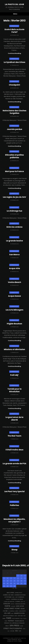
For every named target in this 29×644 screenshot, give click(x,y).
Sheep (15, 550)
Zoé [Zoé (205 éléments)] (20, 631)
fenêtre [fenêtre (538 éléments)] (8, 606)
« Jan (13, 588)
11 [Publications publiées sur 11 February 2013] (4, 581)
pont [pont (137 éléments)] (6, 621)
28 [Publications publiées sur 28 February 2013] (14, 586)
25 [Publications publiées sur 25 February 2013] (4, 586)
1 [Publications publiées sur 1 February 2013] (18, 576)
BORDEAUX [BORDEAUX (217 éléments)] (21, 597)
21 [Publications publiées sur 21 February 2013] (14, 583)
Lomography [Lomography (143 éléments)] (22, 611)
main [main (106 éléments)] (12, 614)
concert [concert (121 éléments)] (8, 599)
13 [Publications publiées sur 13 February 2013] (11, 581)
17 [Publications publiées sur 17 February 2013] (25, 581)
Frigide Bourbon (15, 324)
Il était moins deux (14, 450)
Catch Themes (18, 641)
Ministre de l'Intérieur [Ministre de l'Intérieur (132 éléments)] (8, 616)
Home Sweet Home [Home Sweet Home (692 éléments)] (12, 608)
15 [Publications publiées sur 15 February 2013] (18, 581)
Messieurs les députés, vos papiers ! (14, 520)
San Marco (14, 255)
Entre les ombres (15, 227)
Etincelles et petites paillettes (15, 156)
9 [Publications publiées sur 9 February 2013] (21, 578)
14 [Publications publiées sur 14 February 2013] (14, 581)
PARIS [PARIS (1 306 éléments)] (9, 618)
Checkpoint (14, 85)
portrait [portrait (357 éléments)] (11, 621)
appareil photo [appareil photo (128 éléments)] (19, 593)
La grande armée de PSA (14, 464)
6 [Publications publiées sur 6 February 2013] (11, 578)
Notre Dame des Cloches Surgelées (15, 112)
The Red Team (14, 436)
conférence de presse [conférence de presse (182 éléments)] (17, 599)
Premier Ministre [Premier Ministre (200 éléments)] (19, 621)
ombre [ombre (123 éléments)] (4, 618)
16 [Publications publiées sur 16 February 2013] (21, 581)
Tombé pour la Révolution (14, 390)
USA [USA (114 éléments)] (8, 631)
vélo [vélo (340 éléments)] (17, 631)
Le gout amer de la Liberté (14, 419)
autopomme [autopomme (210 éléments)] (8, 597)
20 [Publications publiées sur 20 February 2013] (11, 583)
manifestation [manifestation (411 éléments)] (19, 613)
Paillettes (14, 505)
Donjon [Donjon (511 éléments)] (7, 604)
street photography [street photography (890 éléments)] (13, 628)
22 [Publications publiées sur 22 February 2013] (18, 583)
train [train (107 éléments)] (24, 629)
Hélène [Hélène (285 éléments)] (23, 609)
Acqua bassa (14, 296)
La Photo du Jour (14, 4)
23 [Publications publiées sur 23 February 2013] (21, 583)
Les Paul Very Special (15, 491)
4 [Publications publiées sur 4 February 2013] (4, 578)
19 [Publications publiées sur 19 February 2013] (8, 583)
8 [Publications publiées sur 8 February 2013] (18, 578)
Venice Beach (14, 282)
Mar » (16, 588)
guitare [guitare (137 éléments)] (13, 606)
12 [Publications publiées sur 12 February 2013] (8, 581)
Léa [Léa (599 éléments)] (5, 613)
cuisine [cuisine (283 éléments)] (18, 602)
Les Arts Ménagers (14, 310)
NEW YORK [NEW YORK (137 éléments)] (20, 616)
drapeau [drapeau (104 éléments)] (13, 604)
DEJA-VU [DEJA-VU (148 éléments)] (23, 602)
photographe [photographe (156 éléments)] (16, 618)
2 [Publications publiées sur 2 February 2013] (21, 576)
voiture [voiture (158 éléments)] (12, 631)
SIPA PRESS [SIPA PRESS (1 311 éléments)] (14, 626)
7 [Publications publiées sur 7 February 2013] (14, 578)
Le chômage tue (15, 211)
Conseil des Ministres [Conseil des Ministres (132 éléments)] (9, 602)
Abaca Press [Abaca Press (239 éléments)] (10, 593)
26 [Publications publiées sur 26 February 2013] (8, 586)
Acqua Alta (14, 268)
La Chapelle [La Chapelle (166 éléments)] (11, 611)
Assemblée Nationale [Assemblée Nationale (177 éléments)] (20, 595)
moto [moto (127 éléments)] (16, 616)
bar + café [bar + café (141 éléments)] (15, 597)
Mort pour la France (14, 171)
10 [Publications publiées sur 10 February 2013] (25, 578)
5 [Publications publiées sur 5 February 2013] (8, 578)
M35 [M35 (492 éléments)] (9, 613)
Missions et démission (15, 349)
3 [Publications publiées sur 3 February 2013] (25, 576)
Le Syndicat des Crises (14, 62)
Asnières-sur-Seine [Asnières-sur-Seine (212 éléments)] (8, 595)
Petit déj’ (14, 375)
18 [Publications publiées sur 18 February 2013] (4, 583)
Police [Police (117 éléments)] (25, 618)
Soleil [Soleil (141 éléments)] (22, 626)
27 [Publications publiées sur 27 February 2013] (11, 586)
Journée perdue (15, 129)
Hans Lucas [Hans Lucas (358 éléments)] (20, 606)
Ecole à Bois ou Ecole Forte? (14, 31)
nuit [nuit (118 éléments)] (25, 616)
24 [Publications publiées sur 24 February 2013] (25, 583)
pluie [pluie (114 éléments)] (21, 618)
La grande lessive (14, 241)
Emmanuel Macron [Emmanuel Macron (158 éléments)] (20, 604)
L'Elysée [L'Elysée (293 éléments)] (5, 611)
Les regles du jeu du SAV (14, 197)
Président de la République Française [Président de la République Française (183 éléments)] (14, 623)
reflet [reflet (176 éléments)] (7, 626)
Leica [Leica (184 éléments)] (17, 611)
